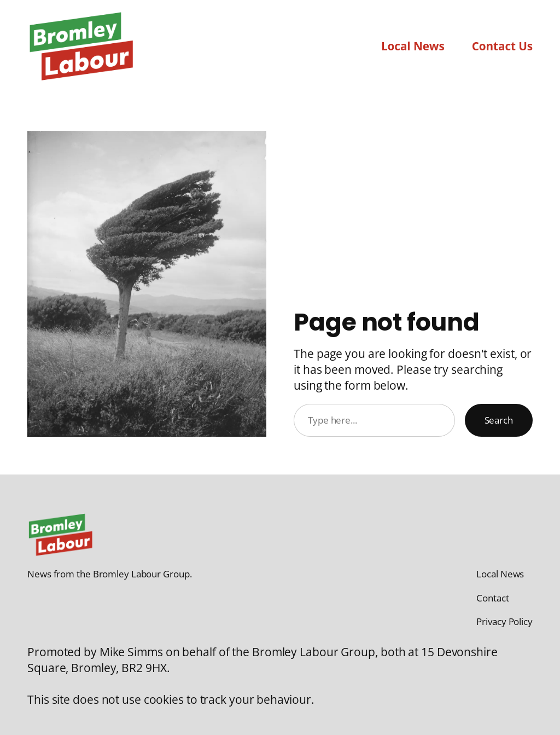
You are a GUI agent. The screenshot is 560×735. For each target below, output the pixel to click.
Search (499, 420)
